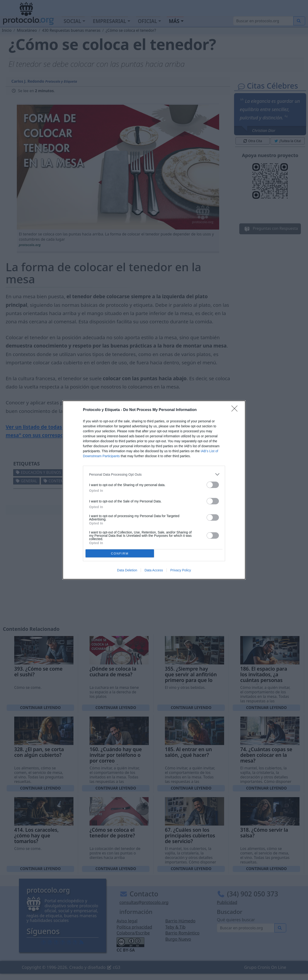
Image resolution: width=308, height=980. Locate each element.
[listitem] (154, 474)
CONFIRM (120, 553)
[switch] (213, 485)
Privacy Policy (181, 570)
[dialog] (154, 490)
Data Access (154, 570)
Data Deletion (127, 570)
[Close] (236, 410)
